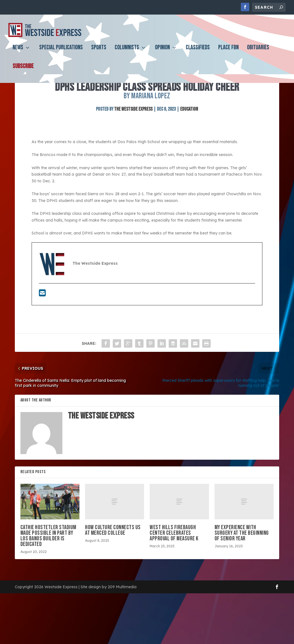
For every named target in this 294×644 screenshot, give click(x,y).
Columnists (127, 52)
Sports (99, 52)
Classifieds (198, 52)
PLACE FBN (228, 52)
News (18, 52)
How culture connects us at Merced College (113, 563)
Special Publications (61, 52)
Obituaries (258, 52)
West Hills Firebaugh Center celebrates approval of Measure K (174, 565)
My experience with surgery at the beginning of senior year (242, 565)
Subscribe (23, 71)
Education (189, 142)
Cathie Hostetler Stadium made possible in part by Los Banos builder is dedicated (48, 568)
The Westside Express (133, 142)
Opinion (162, 52)
